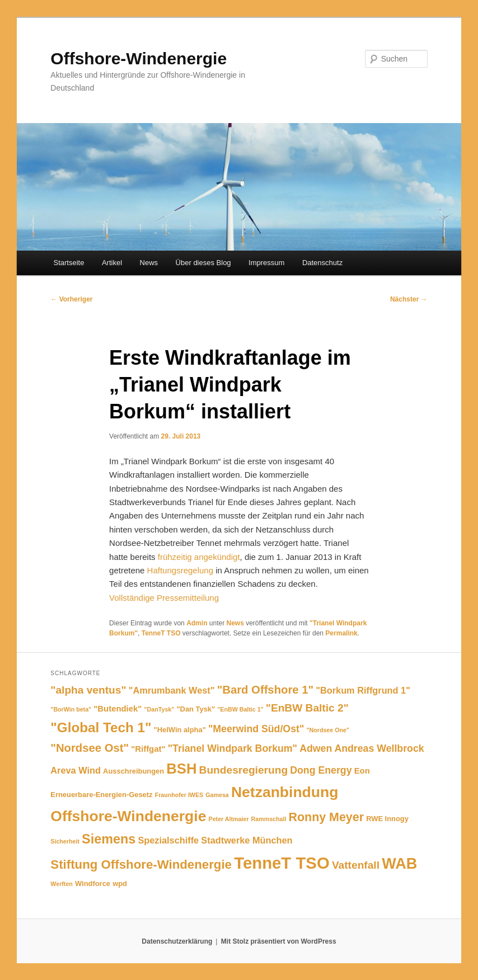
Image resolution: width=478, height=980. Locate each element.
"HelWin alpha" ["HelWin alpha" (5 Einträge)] (180, 730)
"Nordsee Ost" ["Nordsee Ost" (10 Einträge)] (90, 748)
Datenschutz (322, 263)
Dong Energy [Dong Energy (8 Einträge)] (321, 770)
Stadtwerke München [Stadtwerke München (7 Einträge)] (247, 840)
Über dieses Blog (203, 263)
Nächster (409, 299)
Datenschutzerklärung (177, 941)
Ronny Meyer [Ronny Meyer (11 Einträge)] (326, 817)
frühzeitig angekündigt (198, 557)
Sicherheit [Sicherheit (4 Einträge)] (65, 841)
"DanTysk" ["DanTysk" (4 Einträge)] (160, 709)
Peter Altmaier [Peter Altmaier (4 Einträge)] (229, 819)
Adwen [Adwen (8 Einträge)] (316, 748)
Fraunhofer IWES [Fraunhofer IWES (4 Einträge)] (179, 795)
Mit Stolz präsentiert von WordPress (279, 941)
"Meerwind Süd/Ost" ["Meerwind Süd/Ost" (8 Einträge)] (256, 729)
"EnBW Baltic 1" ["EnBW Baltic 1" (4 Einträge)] (240, 709)
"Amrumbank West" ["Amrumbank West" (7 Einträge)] (172, 690)
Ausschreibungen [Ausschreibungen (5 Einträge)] (133, 771)
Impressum (266, 263)
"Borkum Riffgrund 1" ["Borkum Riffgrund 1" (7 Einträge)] (363, 690)
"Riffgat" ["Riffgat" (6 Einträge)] (148, 749)
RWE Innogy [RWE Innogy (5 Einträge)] (387, 819)
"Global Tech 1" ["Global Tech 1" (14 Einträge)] (101, 727)
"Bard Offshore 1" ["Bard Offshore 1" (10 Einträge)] (265, 690)
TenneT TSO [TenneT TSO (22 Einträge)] (282, 863)
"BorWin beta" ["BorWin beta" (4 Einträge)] (71, 709)
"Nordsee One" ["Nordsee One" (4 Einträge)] (327, 730)
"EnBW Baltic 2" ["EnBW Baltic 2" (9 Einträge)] (307, 708)
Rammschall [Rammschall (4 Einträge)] (269, 819)
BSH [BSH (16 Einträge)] (181, 769)
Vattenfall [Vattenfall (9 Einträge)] (356, 865)
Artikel (112, 263)
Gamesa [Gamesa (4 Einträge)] (217, 795)
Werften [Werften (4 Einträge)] (61, 884)
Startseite (69, 263)
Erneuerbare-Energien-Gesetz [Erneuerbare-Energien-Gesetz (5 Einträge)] (101, 795)
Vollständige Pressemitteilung (164, 598)
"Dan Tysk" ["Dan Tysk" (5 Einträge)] (196, 709)
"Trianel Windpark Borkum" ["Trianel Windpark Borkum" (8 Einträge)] (233, 748)
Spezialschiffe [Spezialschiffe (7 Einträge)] (168, 840)
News (149, 263)
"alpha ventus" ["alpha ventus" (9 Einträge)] (88, 690)
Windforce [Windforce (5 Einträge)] (93, 884)
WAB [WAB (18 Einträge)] (399, 863)
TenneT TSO (161, 633)
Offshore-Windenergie (139, 58)
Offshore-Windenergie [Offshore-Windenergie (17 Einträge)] (128, 816)
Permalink (341, 633)
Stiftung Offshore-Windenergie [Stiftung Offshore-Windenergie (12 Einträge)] (141, 864)
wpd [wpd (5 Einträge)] (120, 884)
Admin (197, 623)
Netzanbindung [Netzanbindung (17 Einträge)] (285, 792)
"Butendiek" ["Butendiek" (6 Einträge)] (118, 709)
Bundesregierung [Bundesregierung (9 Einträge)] (243, 770)
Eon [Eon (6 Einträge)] (362, 771)
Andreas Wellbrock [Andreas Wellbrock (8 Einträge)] (379, 748)
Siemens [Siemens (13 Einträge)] (109, 839)
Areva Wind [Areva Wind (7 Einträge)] (76, 770)
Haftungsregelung (180, 570)
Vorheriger (71, 299)
